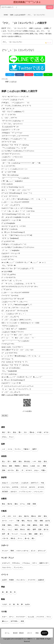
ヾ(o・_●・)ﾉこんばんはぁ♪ (11, 368)
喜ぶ (4, 461)
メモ (4, 516)
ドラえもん (26, 563)
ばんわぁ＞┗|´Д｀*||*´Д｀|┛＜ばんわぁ (15, 145)
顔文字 (44, 633)
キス (15, 516)
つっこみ (23, 534)
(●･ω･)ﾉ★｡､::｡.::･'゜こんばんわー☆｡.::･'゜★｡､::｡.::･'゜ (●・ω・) (23, 262)
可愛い (44, 470)
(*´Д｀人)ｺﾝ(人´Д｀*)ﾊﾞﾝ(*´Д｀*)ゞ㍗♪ (15, 362)
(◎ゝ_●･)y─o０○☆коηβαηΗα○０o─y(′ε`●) (16, 217)
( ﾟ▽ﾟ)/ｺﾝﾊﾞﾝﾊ (7, 290)
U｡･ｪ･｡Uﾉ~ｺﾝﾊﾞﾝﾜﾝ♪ (8, 166)
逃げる (26, 516)
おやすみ (15, 487)
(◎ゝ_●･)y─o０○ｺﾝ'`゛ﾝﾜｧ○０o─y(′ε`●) (15, 311)
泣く (26, 432)
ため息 (33, 466)
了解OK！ (27, 449)
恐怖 (4, 470)
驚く (20, 432)
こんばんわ (25, 483)
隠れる (34, 516)
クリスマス (32, 580)
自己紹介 (5, 492)
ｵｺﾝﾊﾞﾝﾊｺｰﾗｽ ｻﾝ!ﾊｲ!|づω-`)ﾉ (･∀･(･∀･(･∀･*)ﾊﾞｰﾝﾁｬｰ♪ (20, 287)
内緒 (29, 525)
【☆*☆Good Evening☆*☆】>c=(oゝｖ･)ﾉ (16, 214)
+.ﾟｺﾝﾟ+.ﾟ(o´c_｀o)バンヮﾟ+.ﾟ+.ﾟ (12, 124)
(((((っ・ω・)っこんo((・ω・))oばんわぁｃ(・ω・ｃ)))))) (20, 323)
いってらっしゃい (25, 492)
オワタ (46, 432)
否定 (36, 521)
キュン (11, 437)
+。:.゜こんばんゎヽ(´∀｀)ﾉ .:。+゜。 (14, 314)
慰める (26, 466)
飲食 (47, 525)
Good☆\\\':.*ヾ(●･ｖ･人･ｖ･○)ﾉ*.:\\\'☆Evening (17, 208)
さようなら (6, 487)
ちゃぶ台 (31, 617)
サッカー (5, 551)
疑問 (34, 529)
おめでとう (35, 483)
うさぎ (4, 604)
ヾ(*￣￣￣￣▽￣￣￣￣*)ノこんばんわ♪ (15, 178)
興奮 (44, 466)
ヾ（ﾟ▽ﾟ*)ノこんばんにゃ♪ (10, 326)
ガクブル (11, 470)
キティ (35, 563)
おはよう (5, 483)
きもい (37, 470)
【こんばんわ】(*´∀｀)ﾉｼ (10, 127)
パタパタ (5, 538)
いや (34, 461)
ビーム (22, 504)
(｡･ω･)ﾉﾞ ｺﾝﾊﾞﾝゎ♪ (8, 259)
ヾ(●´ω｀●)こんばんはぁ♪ (10, 175)
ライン (49, 617)
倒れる (13, 538)
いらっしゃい (38, 492)
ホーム (7, 633)
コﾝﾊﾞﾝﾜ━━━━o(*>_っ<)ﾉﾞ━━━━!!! (15, 136)
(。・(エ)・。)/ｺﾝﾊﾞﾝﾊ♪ (9, 118)
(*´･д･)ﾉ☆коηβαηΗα (8, 223)
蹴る (16, 504)
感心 (29, 529)
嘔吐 (30, 534)
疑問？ (35, 449)
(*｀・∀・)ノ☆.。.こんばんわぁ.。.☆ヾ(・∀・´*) (18, 284)
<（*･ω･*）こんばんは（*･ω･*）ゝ (14, 100)
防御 (34, 504)
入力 (9, 516)
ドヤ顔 (39, 432)
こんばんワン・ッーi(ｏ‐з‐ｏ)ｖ (12, 157)
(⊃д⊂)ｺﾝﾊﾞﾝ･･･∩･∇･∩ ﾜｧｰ (11, 130)
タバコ (4, 521)
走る (20, 516)
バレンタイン (21, 580)
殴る (4, 504)
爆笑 (11, 466)
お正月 (4, 580)
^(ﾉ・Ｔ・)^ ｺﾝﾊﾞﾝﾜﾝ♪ (9, 115)
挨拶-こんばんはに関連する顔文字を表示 (15, 395)
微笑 (15, 461)
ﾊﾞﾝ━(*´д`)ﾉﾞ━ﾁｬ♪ (8, 344)
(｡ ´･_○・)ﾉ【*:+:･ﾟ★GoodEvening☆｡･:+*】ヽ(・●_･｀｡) (21, 356)
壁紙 (37, 633)
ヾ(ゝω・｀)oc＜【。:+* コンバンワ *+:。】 (16, 389)
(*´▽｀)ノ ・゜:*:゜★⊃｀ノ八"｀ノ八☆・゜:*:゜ (18, 338)
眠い (33, 538)
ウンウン (18, 449)
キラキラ (29, 470)
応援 (4, 525)
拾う (41, 534)
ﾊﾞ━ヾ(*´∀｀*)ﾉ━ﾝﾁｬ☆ (10, 296)
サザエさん (16, 563)
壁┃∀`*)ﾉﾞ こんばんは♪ (10, 229)
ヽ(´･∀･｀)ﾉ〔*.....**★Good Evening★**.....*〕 (17, 305)
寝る (45, 516)
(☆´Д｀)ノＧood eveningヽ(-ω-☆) (13, 187)
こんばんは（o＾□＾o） (10, 256)
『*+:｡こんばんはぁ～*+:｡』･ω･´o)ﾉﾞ (14, 148)
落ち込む (27, 461)
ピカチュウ (6, 563)
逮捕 (36, 534)
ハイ (4, 449)
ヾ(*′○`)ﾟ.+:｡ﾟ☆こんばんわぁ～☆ (13, 121)
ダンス (33, 551)
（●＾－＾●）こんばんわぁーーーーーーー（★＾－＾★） (22, 163)
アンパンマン (18, 568)
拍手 (4, 534)
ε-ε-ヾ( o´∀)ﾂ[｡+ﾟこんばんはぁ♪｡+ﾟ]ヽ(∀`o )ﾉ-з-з (18, 151)
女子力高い (14, 621)
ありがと (32, 487)
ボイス (30, 633)
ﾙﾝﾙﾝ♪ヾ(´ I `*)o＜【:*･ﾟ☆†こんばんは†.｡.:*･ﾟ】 (18, 268)
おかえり (14, 492)
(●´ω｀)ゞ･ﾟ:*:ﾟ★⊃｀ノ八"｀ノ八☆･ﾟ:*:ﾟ (16, 190)
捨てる (46, 529)
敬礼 (23, 521)
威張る (35, 525)
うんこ (10, 529)
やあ (42, 483)
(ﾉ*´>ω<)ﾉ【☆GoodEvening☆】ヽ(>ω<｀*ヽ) (17, 193)
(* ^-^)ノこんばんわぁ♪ (9, 374)
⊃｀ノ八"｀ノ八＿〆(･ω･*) (11, 392)
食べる (27, 538)
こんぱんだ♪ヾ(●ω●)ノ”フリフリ (13, 332)
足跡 (40, 529)
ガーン (11, 617)
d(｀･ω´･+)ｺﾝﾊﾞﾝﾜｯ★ (9, 172)
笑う (9, 432)
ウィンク (15, 534)
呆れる (22, 529)
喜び (4, 432)
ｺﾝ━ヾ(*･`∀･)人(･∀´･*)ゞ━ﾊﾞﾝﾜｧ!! (14, 226)
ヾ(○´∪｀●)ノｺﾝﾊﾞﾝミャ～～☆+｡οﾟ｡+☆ (15, 97)
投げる (10, 504)
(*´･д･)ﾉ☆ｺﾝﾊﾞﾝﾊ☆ (8, 241)
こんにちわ (14, 483)
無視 (16, 529)
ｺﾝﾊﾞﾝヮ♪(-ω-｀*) (7, 359)
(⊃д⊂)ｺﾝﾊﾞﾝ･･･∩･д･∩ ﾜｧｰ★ (11, 220)
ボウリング (42, 551)
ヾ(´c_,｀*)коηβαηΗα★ (9, 371)
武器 (29, 504)
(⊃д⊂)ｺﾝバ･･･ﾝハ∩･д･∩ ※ (11, 253)
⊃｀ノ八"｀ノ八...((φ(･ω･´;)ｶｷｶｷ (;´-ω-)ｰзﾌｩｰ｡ (17, 320)
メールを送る (27, 411)
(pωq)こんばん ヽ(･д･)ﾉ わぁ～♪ (12, 347)
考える (30, 521)
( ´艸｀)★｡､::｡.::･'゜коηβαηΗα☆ (12, 181)
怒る (15, 432)
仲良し (17, 525)
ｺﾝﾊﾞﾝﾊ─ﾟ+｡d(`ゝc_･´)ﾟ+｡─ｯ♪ (12, 281)
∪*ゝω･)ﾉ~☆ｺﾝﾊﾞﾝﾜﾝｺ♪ (10, 353)
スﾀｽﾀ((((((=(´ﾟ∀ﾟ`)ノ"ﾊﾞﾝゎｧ (12, 133)
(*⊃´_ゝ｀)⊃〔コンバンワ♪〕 (27, 42)
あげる (48, 521)
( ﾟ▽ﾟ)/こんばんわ (7, 184)
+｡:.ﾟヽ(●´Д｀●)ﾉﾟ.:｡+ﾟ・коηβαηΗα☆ (14, 329)
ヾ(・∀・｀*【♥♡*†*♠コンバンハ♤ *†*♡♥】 (17, 235)
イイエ (10, 449)
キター (4, 617)
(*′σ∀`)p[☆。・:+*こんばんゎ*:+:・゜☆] (15, 103)
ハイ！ (11, 521)
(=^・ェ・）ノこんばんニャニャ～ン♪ (14, 169)
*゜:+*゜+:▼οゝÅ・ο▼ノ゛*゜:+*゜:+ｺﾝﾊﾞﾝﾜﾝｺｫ (18, 211)
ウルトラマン (7, 568)
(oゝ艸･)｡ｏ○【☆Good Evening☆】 (13, 232)
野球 (12, 551)
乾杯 (41, 525)
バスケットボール (22, 551)
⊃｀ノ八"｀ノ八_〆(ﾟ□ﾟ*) (11, 205)
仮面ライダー (44, 563)
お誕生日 (41, 580)
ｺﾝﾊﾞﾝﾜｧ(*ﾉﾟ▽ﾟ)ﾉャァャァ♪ (11, 154)
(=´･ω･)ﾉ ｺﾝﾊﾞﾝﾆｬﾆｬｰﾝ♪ (10, 196)
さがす (50, 7)
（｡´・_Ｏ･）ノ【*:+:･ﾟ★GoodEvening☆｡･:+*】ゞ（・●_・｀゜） (24, 199)
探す (40, 516)
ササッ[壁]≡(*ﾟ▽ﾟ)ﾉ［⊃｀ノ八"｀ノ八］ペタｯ (17, 350)
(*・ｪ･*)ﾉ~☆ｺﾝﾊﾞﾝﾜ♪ (9, 277)
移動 (41, 521)
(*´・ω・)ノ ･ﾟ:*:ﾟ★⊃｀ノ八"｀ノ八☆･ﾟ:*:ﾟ (17, 335)
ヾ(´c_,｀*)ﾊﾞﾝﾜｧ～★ (9, 265)
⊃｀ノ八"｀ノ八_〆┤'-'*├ (10, 317)
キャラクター (21, 617)
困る (20, 461)
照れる (32, 432)
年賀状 (11, 580)
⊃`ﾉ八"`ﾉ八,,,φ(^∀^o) (9, 274)
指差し (10, 525)
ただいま (24, 487)
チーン (20, 538)
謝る (23, 525)
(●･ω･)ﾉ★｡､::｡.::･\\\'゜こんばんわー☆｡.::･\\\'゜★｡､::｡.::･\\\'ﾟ (22, 377)
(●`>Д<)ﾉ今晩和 (7, 271)
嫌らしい (5, 621)
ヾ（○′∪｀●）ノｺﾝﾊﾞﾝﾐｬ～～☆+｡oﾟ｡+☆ (15, 308)
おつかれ (41, 487)
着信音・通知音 (18, 633)
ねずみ (27, 604)
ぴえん (4, 437)
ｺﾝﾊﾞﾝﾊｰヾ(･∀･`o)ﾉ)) (9, 142)
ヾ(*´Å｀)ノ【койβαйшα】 (10, 238)
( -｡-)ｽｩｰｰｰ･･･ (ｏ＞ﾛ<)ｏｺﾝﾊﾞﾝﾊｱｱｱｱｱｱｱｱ (15, 202)
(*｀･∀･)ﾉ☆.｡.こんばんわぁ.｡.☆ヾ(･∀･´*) (16, 106)
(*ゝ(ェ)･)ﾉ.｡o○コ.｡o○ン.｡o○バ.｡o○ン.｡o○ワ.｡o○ (18, 386)
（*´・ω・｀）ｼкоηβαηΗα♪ (11, 250)
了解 (18, 521)
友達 (22, 621)
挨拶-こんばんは (11, 82)
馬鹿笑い (18, 466)
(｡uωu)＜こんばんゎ (8, 160)
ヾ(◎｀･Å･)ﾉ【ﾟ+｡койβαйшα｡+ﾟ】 (13, 112)
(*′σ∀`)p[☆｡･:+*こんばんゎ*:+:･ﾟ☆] (14, 139)
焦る (40, 461)
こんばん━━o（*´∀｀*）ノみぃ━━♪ (15, 302)
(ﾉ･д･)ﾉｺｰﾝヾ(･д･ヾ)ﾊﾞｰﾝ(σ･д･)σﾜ (13, 299)
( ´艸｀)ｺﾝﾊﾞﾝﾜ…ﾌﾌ (8, 109)
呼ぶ (4, 529)
